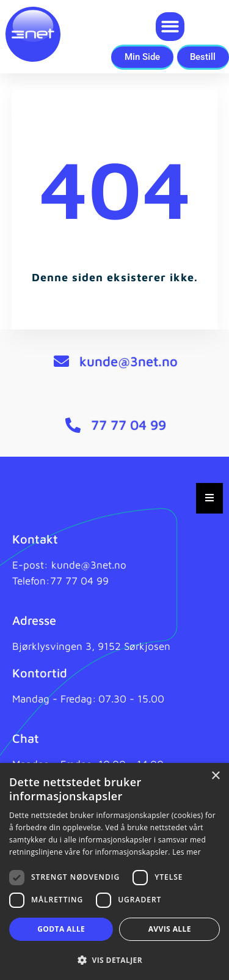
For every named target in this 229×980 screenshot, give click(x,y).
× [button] (215, 776)
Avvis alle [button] (170, 929)
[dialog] (114, 871)
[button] (170, 27)
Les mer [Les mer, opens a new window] (187, 852)
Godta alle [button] (61, 929)
